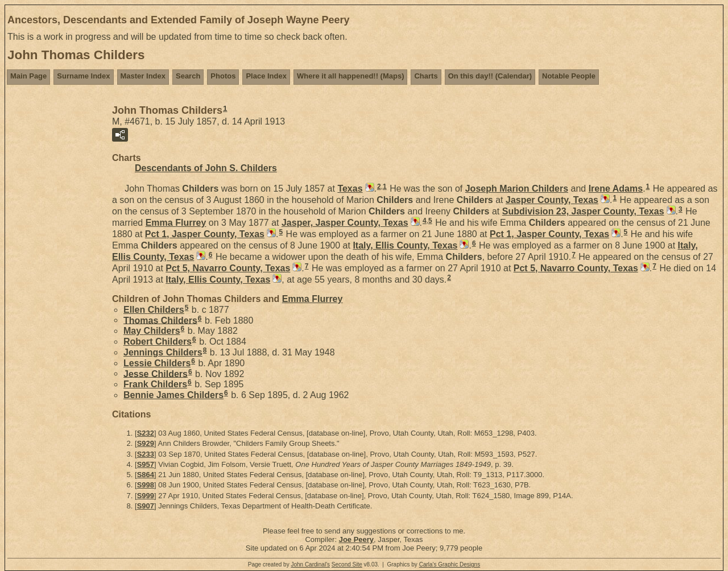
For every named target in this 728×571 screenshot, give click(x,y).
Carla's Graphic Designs (450, 564)
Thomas (160, 320)
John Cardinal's (310, 564)
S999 (146, 496)
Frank (155, 384)
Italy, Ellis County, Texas (405, 245)
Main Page (28, 76)
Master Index (143, 76)
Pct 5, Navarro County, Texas (228, 268)
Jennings (163, 352)
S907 (146, 506)
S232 (146, 433)
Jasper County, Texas (552, 200)
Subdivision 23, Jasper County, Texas (583, 211)
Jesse (156, 373)
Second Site (347, 564)
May (152, 331)
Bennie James (173, 395)
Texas (350, 189)
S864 (146, 475)
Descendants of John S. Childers (206, 168)
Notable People (569, 76)
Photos (223, 76)
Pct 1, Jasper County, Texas (205, 234)
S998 (146, 485)
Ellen (154, 310)
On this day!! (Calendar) (490, 76)
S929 (146, 443)
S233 (146, 454)
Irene (616, 189)
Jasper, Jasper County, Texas (345, 223)
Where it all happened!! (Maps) (351, 76)
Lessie (157, 363)
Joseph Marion (517, 189)
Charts (426, 76)
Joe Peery (356, 539)
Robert (158, 342)
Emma (176, 223)
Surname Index (83, 76)
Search (188, 76)
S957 (146, 464)
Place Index (266, 76)
